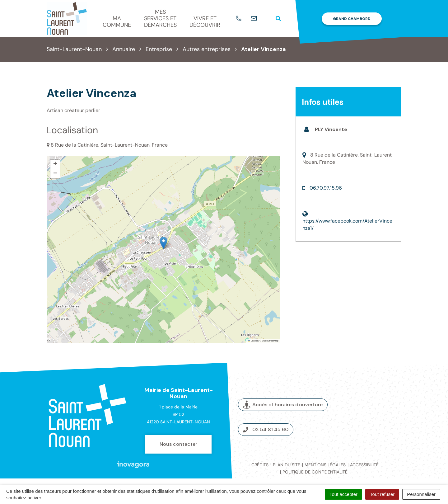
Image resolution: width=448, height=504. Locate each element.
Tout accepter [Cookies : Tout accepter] (343, 494)
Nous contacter (178, 444)
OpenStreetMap (270, 341)
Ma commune (117, 22)
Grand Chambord (352, 19)
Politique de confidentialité (315, 472)
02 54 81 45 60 (266, 429)
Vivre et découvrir (205, 22)
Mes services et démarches (160, 18)
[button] (163, 243)
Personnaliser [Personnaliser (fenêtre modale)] (421, 494)
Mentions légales (325, 465)
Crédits (260, 465)
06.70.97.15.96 (326, 188)
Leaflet (253, 341)
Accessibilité (364, 465)
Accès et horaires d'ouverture (283, 405)
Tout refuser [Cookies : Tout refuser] (382, 494)
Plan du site (287, 465)
